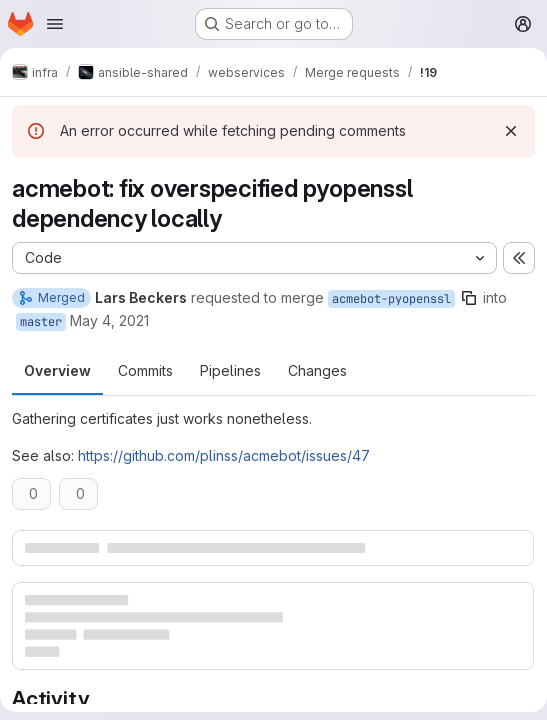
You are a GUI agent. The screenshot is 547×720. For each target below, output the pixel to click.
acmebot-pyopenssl (391, 299)
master (41, 322)
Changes (317, 370)
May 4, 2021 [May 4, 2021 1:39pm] (109, 320)
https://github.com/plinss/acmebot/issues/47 (224, 455)
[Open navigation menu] (55, 24)
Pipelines (230, 370)
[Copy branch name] (469, 298)
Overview (57, 370)
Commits (145, 370)
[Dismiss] (511, 131)
